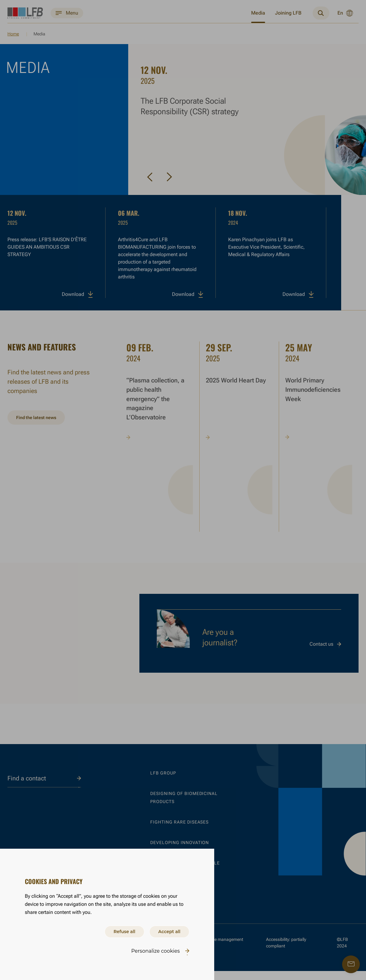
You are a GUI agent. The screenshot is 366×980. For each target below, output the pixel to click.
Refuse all (116, 930)
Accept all (167, 930)
